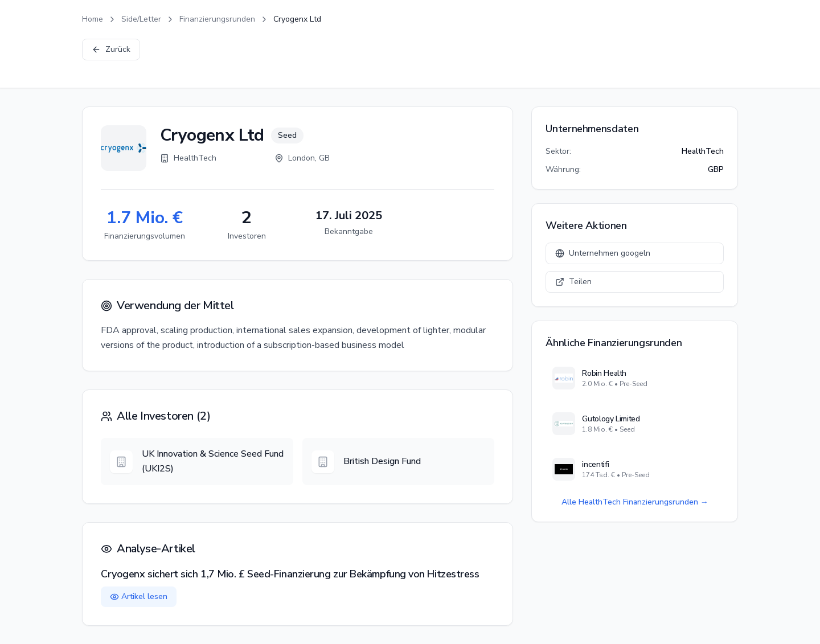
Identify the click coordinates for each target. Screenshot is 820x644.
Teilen (573, 282)
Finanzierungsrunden (217, 19)
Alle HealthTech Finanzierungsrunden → (635, 502)
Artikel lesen (139, 596)
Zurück (111, 49)
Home (93, 19)
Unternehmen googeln (603, 253)
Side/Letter (141, 19)
